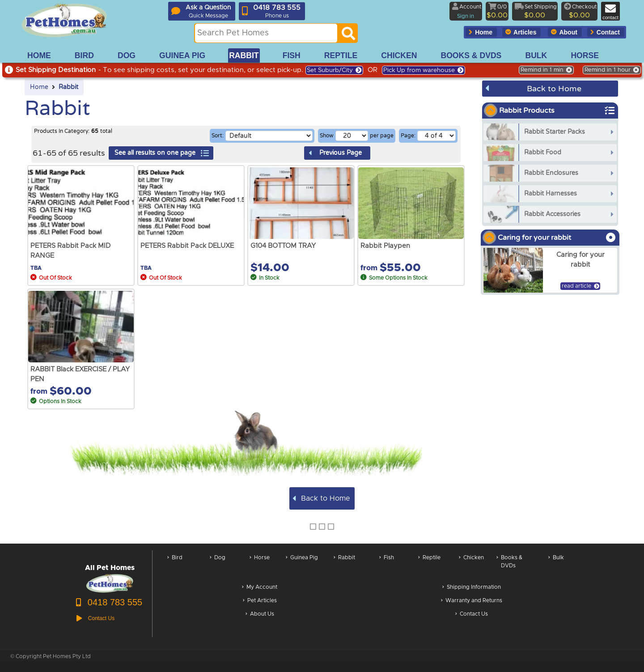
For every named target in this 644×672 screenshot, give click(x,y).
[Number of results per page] (352, 136)
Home (39, 87)
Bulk (556, 566)
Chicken (471, 566)
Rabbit (68, 87)
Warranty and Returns (472, 601)
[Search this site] (266, 33)
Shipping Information (472, 588)
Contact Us (472, 615)
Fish (387, 566)
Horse (260, 566)
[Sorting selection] (269, 136)
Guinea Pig (302, 566)
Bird (175, 566)
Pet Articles (260, 601)
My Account (260, 588)
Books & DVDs (509, 566)
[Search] (348, 36)
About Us (260, 615)
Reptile (429, 566)
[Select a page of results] (436, 136)
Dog (218, 566)
